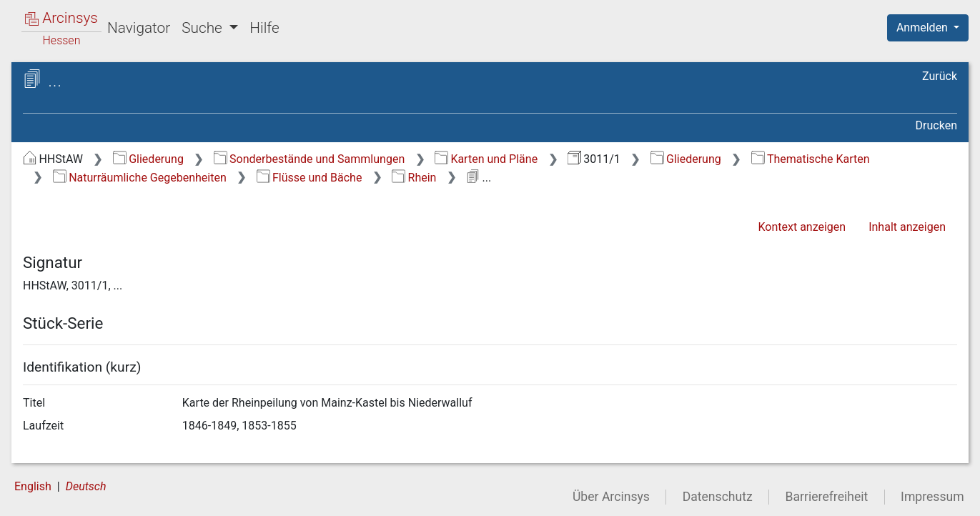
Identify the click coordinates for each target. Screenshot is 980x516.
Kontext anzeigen (802, 227)
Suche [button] (204, 28)
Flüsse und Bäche (310, 178)
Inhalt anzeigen (907, 227)
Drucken (936, 125)
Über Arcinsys (611, 497)
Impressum (932, 497)
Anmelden (924, 28)
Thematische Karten (811, 159)
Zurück (940, 76)
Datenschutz (718, 497)
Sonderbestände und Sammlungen (310, 159)
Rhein (414, 178)
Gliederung (148, 159)
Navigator (139, 28)
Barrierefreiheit (827, 497)
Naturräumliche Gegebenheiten (140, 178)
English (33, 486)
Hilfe (264, 28)
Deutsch (86, 486)
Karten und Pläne (486, 159)
